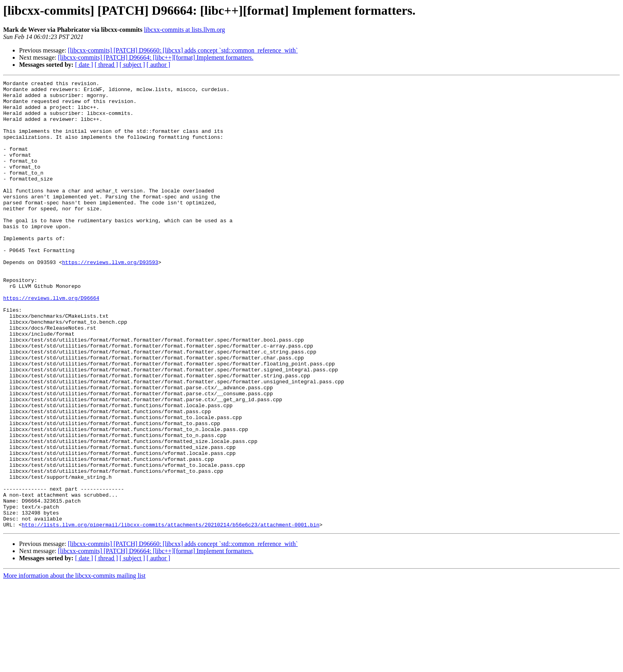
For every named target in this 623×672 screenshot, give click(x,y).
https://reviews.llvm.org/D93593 (110, 299)
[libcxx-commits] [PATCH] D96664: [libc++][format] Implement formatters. (156, 57)
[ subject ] (132, 65)
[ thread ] (106, 65)
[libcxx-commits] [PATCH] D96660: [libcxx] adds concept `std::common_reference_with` (183, 50)
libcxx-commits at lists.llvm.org (184, 30)
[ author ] (159, 65)
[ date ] (84, 65)
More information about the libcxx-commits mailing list (74, 665)
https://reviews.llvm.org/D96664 (51, 342)
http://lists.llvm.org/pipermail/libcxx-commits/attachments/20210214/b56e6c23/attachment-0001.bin (171, 614)
